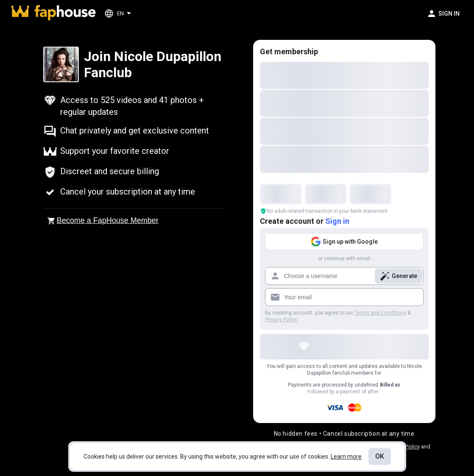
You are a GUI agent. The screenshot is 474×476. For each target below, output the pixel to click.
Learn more (346, 457)
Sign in (337, 221)
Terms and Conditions (380, 313)
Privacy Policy (281, 320)
